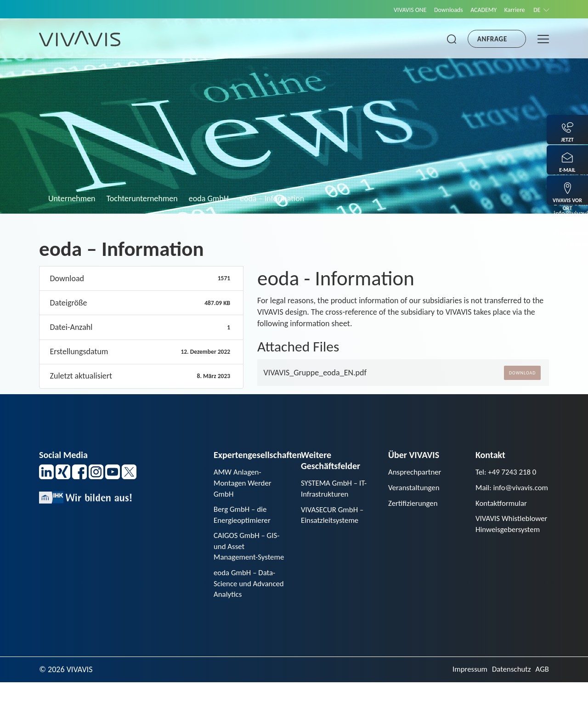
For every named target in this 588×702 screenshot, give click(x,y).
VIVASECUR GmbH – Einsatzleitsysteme (334, 517)
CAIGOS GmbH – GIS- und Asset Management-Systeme (249, 557)
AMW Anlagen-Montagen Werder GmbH (244, 484)
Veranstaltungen (416, 489)
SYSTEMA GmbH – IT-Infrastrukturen (336, 489)
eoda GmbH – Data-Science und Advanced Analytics (247, 602)
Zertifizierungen (415, 505)
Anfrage (492, 39)
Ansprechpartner (417, 472)
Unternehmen (72, 198)
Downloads (436, 10)
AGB (542, 689)
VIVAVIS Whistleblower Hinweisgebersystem (510, 544)
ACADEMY (475, 10)
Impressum (465, 689)
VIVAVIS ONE (394, 10)
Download (522, 373)
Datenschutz (509, 689)
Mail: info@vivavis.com (505, 495)
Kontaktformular (503, 516)
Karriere (510, 10)
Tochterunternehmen (142, 198)
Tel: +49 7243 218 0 (508, 472)
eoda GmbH (209, 198)
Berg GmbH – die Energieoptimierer (244, 518)
